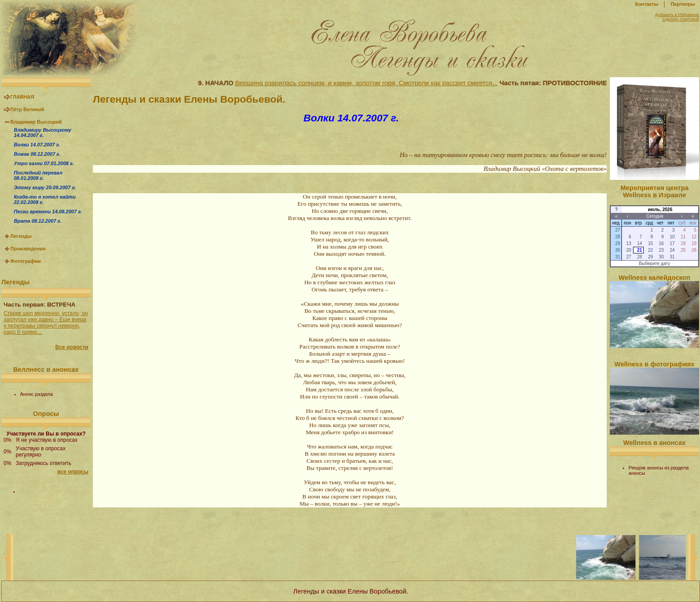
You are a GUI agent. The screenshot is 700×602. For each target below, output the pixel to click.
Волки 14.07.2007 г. (37, 145)
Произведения (28, 249)
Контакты (646, 4)
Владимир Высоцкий (36, 122)
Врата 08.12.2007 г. (38, 221)
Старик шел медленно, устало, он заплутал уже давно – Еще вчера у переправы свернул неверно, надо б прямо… (46, 323)
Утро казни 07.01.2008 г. (44, 163)
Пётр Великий (27, 109)
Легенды (21, 236)
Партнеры (683, 4)
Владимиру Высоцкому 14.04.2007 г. (43, 133)
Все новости (72, 347)
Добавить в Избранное (677, 15)
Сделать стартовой (681, 19)
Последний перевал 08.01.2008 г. (38, 175)
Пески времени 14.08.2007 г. (48, 212)
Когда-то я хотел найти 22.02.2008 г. (45, 199)
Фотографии (25, 261)
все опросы (73, 472)
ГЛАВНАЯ (22, 97)
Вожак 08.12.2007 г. (37, 154)
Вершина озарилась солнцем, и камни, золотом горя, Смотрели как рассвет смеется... (371, 83)
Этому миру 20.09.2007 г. (45, 187)
